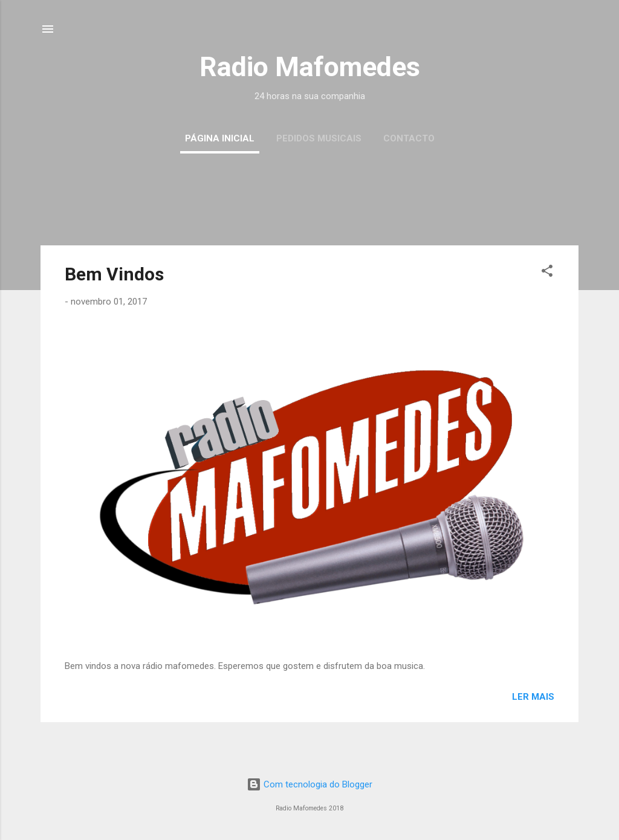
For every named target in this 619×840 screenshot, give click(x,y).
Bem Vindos (114, 274)
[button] (547, 273)
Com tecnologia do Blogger (309, 784)
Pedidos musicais (319, 138)
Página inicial (220, 138)
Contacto (409, 138)
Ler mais (533, 697)
